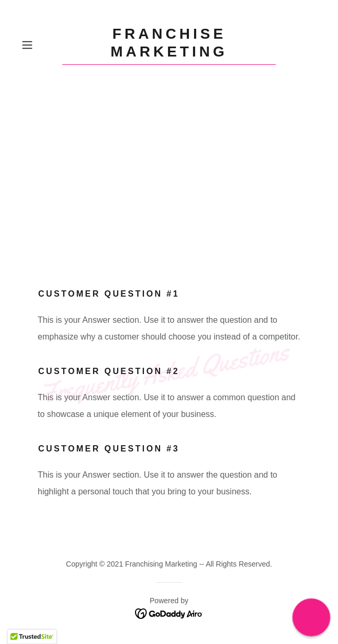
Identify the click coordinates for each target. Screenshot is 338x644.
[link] (169, 45)
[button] (40, 45)
